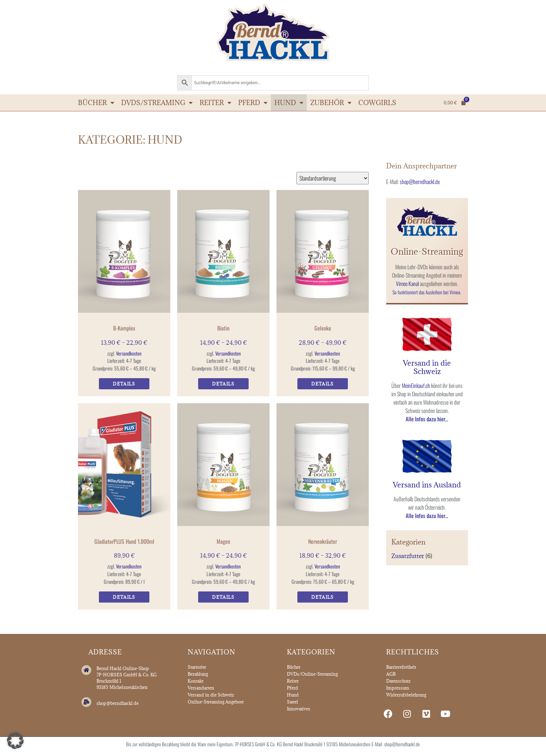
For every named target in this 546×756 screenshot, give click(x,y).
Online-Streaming (427, 251)
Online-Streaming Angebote (216, 702)
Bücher (96, 103)
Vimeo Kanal (407, 284)
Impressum (398, 688)
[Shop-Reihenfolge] (333, 178)
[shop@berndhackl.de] (86, 702)
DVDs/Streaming (157, 103)
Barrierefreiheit (401, 667)
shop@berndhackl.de (420, 182)
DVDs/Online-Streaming (312, 674)
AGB (391, 674)
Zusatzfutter (408, 556)
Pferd (253, 103)
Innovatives (299, 709)
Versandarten (201, 688)
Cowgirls (377, 103)
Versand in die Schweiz (427, 367)
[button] (15, 741)
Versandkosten (129, 353)
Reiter (215, 103)
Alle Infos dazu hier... (427, 419)
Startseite (197, 667)
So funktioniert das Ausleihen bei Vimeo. (427, 292)
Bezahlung (198, 674)
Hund (289, 103)
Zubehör (331, 103)
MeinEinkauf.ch (416, 385)
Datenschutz (398, 681)
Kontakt (196, 681)
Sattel (292, 702)
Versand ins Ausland (427, 485)
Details (124, 384)
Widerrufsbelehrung (406, 695)
